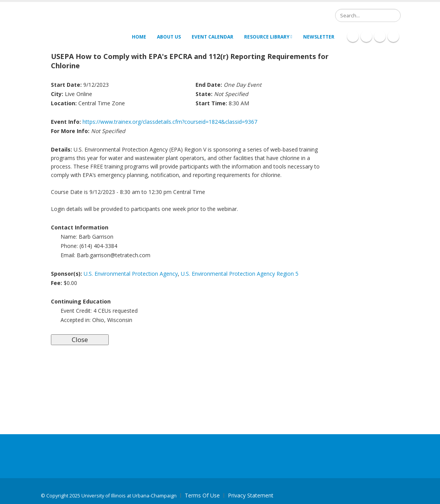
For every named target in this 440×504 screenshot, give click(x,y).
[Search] (368, 15)
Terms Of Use (202, 495)
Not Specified (108, 131)
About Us (169, 37)
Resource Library (268, 37)
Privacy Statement (251, 495)
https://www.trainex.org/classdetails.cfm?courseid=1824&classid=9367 (170, 122)
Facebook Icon (353, 36)
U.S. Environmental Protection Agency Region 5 (240, 274)
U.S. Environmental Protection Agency (131, 274)
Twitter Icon (380, 36)
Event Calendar (212, 37)
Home (139, 37)
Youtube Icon (393, 36)
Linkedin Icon (366, 36)
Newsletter (319, 37)
